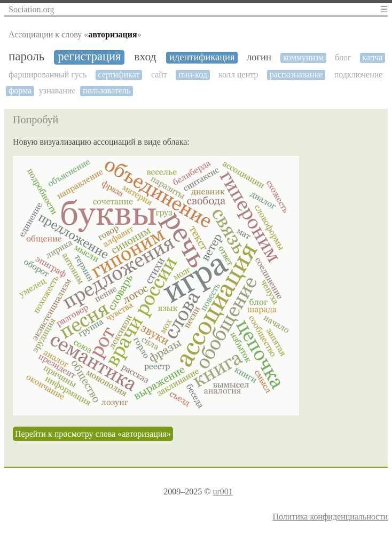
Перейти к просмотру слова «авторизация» (93, 434)
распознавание (296, 74)
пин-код (193, 74)
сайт (159, 74)
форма (20, 91)
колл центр (238, 74)
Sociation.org (31, 9)
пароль (26, 56)
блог (343, 57)
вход (145, 57)
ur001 (222, 491)
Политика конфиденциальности (330, 517)
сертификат (119, 74)
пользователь (107, 91)
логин (259, 57)
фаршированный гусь (48, 74)
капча (372, 57)
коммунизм (303, 57)
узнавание (57, 91)
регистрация (89, 57)
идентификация (202, 57)
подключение (359, 74)
